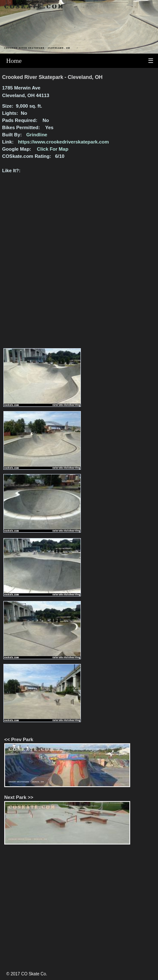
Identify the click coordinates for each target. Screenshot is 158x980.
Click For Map (53, 149)
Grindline (37, 135)
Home (14, 61)
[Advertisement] (79, 912)
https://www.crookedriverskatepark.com (64, 142)
